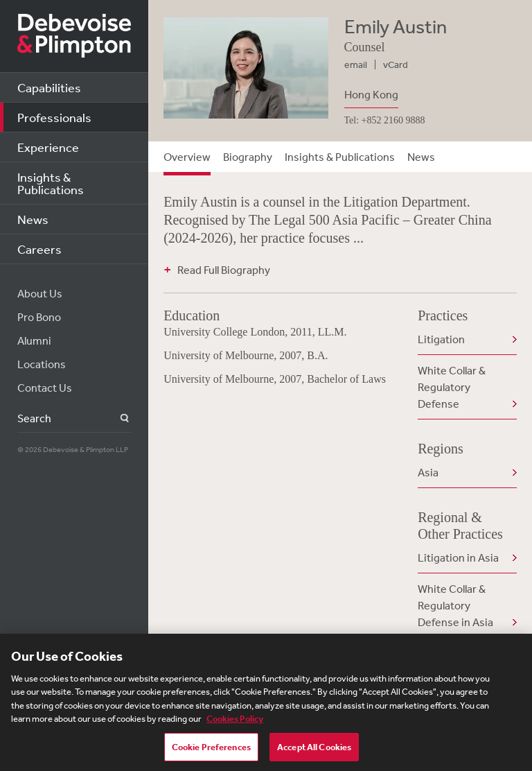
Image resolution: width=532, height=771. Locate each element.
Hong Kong (371, 94)
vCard (396, 64)
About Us (40, 293)
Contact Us (45, 388)
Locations (42, 364)
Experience (48, 147)
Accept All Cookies (314, 751)
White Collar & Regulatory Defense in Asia (455, 605)
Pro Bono (39, 317)
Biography (248, 157)
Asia (428, 472)
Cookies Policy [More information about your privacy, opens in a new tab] (235, 723)
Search (117, 418)
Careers (39, 249)
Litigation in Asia (458, 557)
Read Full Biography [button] (224, 270)
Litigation (441, 339)
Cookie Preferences (211, 751)
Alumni (34, 340)
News (33, 219)
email (356, 64)
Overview (187, 157)
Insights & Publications (51, 183)
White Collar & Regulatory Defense (452, 387)
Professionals (54, 117)
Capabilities (49, 87)
